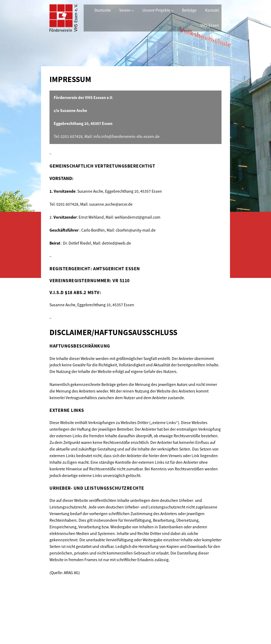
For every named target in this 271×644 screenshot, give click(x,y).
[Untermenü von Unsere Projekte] (172, 10)
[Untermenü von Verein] (132, 10)
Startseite (103, 10)
